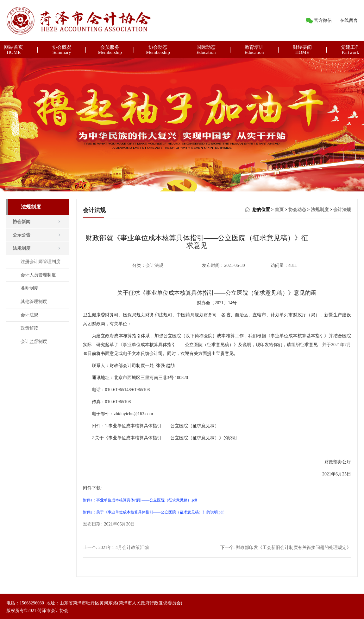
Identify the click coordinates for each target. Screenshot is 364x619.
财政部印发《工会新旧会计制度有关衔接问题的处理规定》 (293, 548)
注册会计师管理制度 (41, 262)
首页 (279, 210)
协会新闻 (22, 222)
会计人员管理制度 (38, 275)
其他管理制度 (34, 302)
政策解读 (29, 328)
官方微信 (323, 20)
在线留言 (349, 20)
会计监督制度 (34, 342)
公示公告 (22, 235)
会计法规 (29, 315)
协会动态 (297, 210)
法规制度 (22, 248)
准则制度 (29, 288)
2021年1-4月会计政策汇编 (124, 548)
